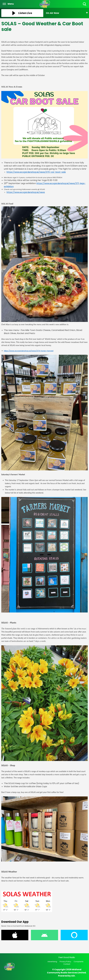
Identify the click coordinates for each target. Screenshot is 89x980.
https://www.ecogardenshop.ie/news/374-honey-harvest (29, 351)
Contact (67, 964)
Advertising (52, 962)
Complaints (79, 962)
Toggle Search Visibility (85, 4)
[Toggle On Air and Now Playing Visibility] (67, 13)
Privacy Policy (65, 962)
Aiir (73, 976)
